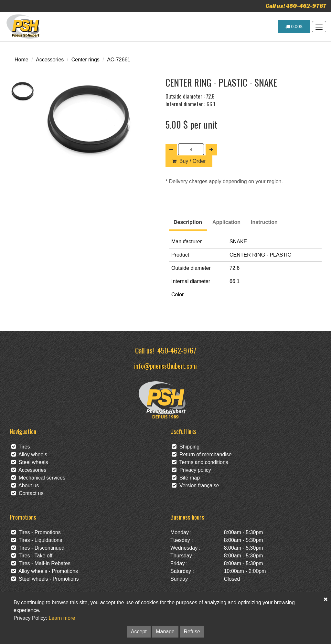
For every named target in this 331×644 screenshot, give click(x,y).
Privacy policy (192, 470)
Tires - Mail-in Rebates (41, 563)
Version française (196, 486)
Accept (139, 632)
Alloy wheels (29, 454)
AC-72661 (119, 60)
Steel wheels (30, 462)
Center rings (85, 60)
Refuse (192, 632)
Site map (186, 478)
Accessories (50, 60)
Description (188, 222)
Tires (21, 447)
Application (226, 222)
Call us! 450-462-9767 (296, 6)
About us (25, 486)
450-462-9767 (177, 350)
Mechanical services (38, 478)
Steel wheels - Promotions (45, 579)
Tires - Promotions (36, 532)
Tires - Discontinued (38, 548)
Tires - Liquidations (37, 540)
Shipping (186, 447)
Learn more (62, 618)
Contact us (27, 493)
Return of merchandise (202, 454)
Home (21, 60)
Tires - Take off (32, 556)
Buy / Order (189, 161)
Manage (165, 632)
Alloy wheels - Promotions (45, 571)
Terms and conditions (200, 462)
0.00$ (294, 26)
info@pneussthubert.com (165, 366)
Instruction (264, 222)
